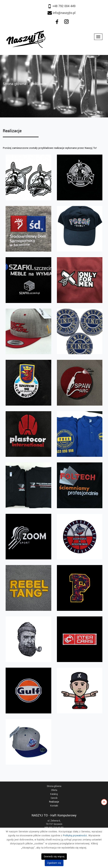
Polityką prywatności (75, 835)
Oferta (54, 790)
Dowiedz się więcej (54, 857)
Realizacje (54, 802)
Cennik (54, 798)
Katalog (54, 794)
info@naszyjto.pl (64, 13)
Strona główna (15, 84)
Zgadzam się (54, 863)
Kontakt (54, 806)
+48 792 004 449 (61, 6)
